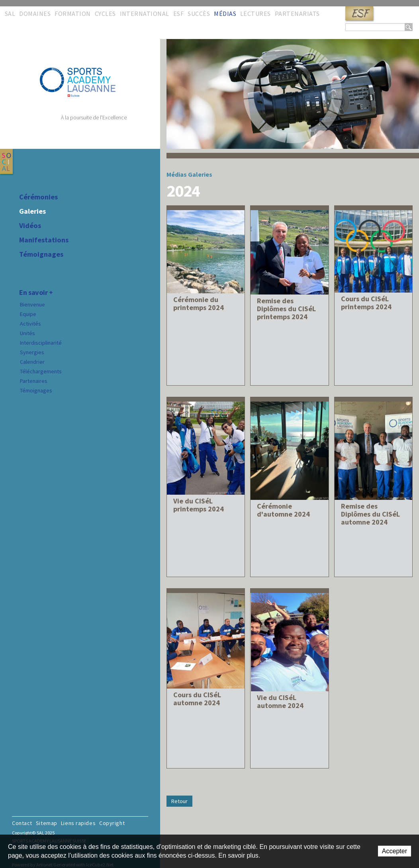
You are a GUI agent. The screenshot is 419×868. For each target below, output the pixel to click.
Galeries (32, 211)
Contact (22, 823)
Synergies (32, 352)
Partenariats (297, 14)
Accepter (395, 851)
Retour (179, 801)
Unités (27, 333)
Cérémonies (38, 197)
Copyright (112, 823)
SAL (10, 14)
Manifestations (44, 240)
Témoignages (41, 254)
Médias (225, 14)
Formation (72, 14)
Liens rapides (78, 823)
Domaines (35, 14)
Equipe (28, 314)
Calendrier (32, 362)
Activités (30, 324)
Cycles (105, 14)
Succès (199, 14)
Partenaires (34, 381)
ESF (359, 13)
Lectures (256, 14)
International (145, 14)
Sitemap (47, 823)
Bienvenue (32, 304)
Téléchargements (41, 371)
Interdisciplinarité (41, 343)
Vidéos (30, 226)
